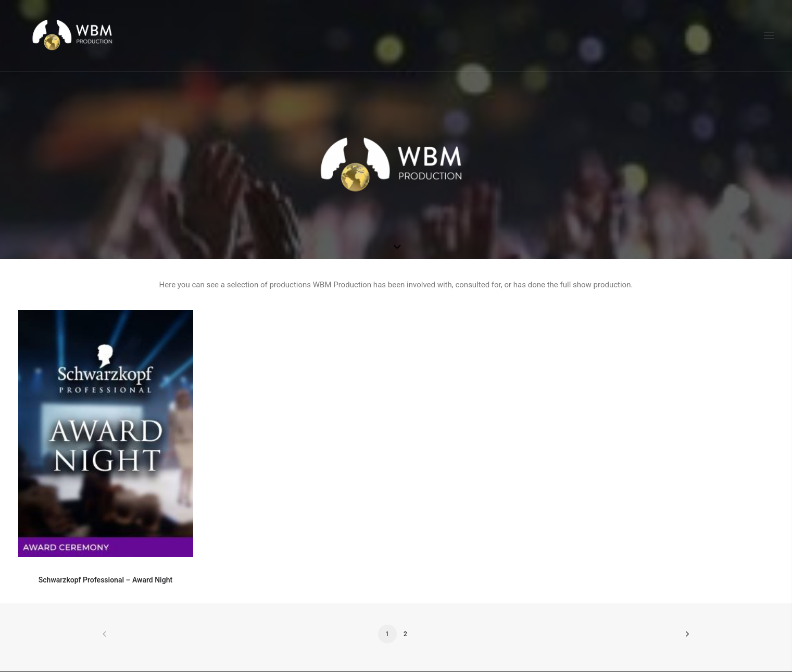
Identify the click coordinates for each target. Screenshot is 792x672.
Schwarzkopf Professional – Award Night (105, 580)
